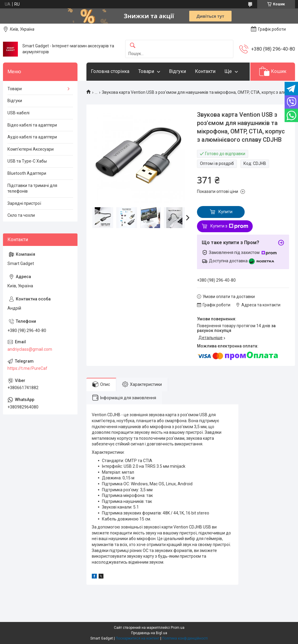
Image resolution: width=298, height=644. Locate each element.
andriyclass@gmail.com (30, 349)
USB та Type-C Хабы (27, 161)
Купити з (229, 226)
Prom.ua (178, 628)
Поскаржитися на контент (138, 638)
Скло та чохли (21, 215)
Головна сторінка (110, 71)
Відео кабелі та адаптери (32, 125)
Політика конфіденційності (185, 638)
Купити (225, 212)
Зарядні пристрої (24, 203)
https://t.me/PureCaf (27, 368)
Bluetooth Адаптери (27, 173)
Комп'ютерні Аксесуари (31, 149)
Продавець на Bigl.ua (149, 633)
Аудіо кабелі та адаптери (32, 137)
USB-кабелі (18, 113)
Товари (146, 71)
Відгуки (177, 71)
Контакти (205, 71)
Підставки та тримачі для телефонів (32, 188)
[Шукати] (133, 46)
